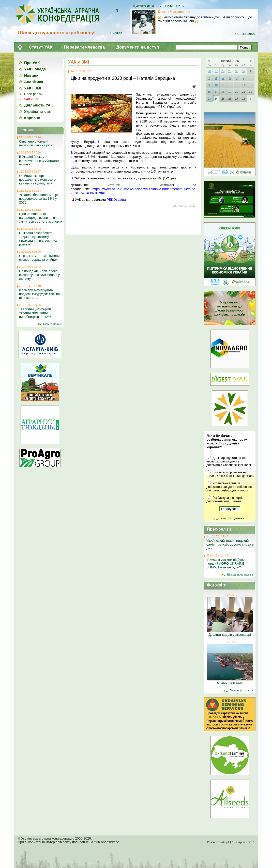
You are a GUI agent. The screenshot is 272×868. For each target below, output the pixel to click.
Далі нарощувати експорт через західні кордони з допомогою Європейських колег (229, 461)
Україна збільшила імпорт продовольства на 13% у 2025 (39, 199)
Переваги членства (84, 47)
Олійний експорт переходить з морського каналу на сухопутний (37, 180)
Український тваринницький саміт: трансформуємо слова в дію (230, 544)
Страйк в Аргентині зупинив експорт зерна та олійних (40, 258)
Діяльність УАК (39, 105)
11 (223, 85)
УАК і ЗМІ (33, 88)
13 (237, 85)
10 (216, 85)
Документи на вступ (138, 47)
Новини (31, 75)
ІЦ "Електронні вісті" (241, 842)
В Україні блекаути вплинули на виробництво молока (39, 160)
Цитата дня (143, 6)
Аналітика (34, 82)
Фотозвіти (217, 585)
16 (209, 92)
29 (230, 71)
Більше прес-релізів (240, 575)
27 (216, 71)
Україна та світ (38, 111)
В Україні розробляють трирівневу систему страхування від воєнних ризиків (38, 239)
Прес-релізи (33, 94)
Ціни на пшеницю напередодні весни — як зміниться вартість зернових (41, 218)
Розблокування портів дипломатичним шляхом (225, 500)
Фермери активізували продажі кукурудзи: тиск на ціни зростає (39, 294)
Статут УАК (41, 47)
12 (230, 85)
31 (244, 71)
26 (209, 71)
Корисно (32, 118)
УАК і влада (35, 69)
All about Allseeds (230, 683)
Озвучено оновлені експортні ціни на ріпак (36, 143)
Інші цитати (248, 34)
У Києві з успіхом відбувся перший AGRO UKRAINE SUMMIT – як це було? (226, 563)
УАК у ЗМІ (79, 62)
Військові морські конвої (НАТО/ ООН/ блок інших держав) (230, 474)
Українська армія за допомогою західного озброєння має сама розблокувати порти (229, 487)
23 (209, 99)
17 (216, 92)
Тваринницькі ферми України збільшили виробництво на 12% (35, 313)
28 (223, 71)
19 (230, 92)
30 (237, 71)
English (117, 33)
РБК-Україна (116, 200)
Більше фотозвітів (241, 690)
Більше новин (52, 324)
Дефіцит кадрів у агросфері (230, 635)
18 (223, 92)
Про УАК (32, 63)
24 (216, 99)
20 (237, 92)
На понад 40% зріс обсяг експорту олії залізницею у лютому (39, 275)
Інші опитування (232, 518)
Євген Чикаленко (174, 12)
